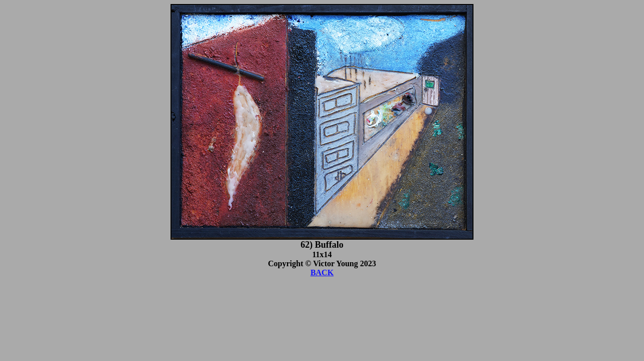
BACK (322, 273)
